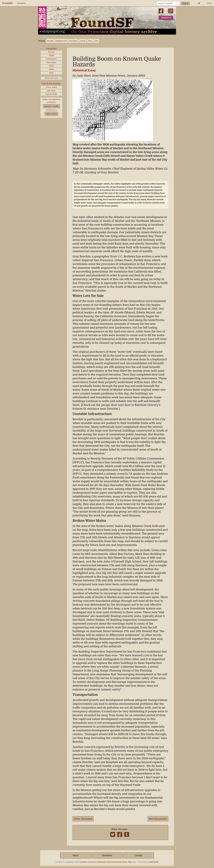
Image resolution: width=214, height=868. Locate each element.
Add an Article (51, 87)
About (76, 855)
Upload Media (51, 94)
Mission (51, 52)
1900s (51, 66)
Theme (83, 41)
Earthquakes (51, 59)
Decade (50, 41)
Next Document (158, 819)
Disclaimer (107, 855)
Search (185, 3)
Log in (209, 3)
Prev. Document (83, 819)
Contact (138, 855)
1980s (51, 69)
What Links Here (51, 78)
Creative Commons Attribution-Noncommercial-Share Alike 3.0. (108, 862)
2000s (51, 73)
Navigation (21, 3)
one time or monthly (51, 106)
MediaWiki (154, 862)
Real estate (51, 62)
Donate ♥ (166, 18)
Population (73, 41)
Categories (51, 49)
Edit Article (51, 91)
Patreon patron (51, 114)
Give (96, 41)
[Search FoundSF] (168, 3)
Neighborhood (61, 41)
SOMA (51, 56)
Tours (90, 41)
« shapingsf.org (52, 31)
